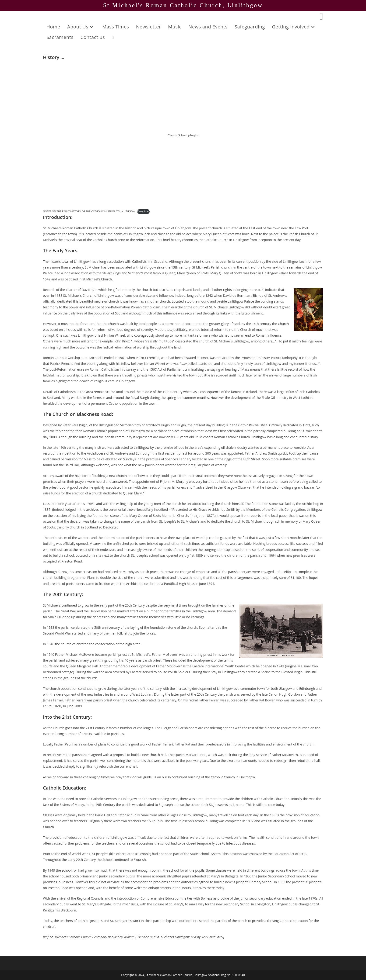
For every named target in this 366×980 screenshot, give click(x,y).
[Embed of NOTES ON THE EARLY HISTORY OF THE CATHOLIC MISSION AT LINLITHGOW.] (183, 135)
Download (143, 211)
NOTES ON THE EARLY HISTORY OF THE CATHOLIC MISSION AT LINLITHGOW (89, 211)
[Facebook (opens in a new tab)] (321, 16)
